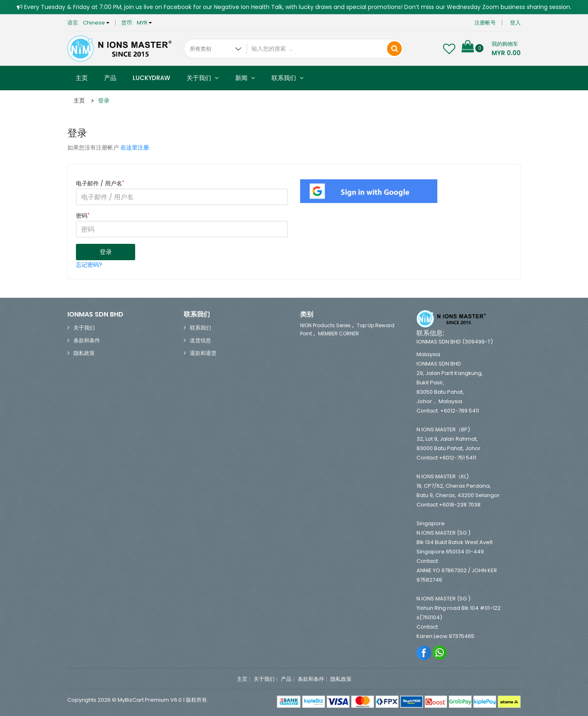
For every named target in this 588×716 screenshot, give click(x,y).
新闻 (245, 78)
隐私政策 (84, 353)
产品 (110, 78)
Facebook (424, 652)
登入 (515, 23)
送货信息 (200, 340)
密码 (83, 216)
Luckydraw (151, 78)
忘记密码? (89, 265)
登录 (104, 100)
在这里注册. (135, 147)
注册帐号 (485, 23)
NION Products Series (325, 325)
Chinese (96, 23)
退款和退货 (203, 353)
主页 (82, 78)
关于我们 (203, 78)
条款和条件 (87, 340)
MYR (144, 23)
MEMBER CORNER (339, 333)
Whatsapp (440, 652)
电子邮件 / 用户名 (100, 183)
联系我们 (288, 78)
